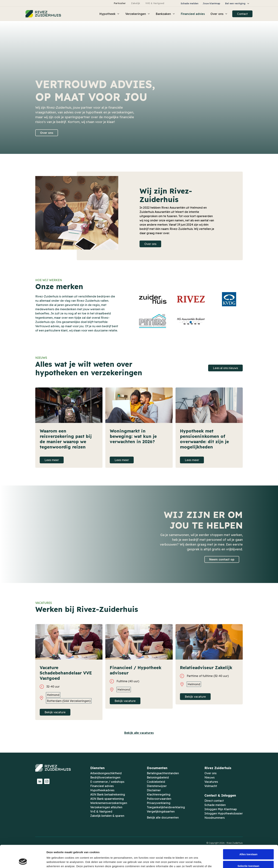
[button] (237, 3)
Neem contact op (222, 559)
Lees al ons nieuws (225, 368)
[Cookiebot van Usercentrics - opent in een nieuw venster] (23, 861)
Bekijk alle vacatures (139, 733)
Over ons (47, 133)
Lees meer (52, 460)
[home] (43, 14)
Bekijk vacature (55, 712)
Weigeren (248, 856)
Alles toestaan (248, 833)
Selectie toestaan (248, 845)
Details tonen (192, 861)
